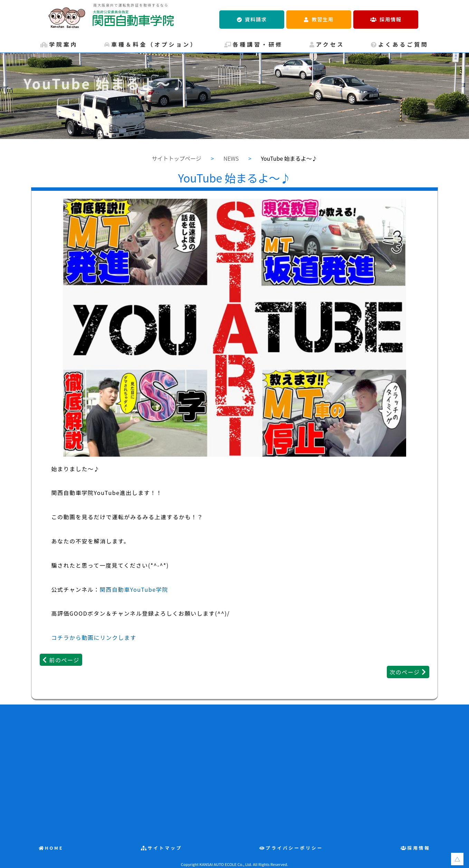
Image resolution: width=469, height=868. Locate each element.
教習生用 (323, 19)
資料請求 (256, 19)
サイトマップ (165, 848)
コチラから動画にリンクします (94, 637)
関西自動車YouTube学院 (134, 589)
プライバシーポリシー (294, 848)
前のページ (64, 660)
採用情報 (390, 19)
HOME (54, 848)
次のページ (405, 672)
